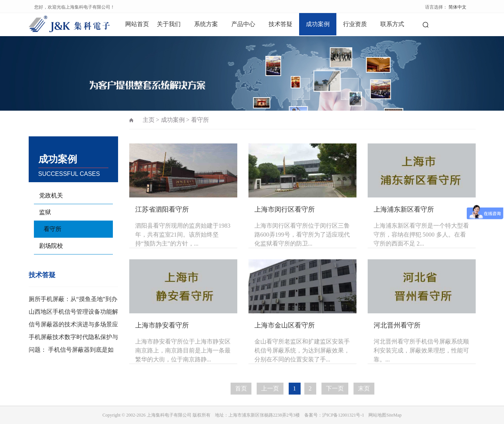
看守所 (53, 229)
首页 (241, 388)
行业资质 (355, 24)
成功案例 (318, 24)
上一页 (270, 388)
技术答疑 (280, 24)
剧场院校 (51, 246)
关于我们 (169, 24)
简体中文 (457, 7)
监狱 (45, 212)
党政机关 (51, 195)
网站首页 (137, 24)
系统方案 (206, 24)
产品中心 (243, 24)
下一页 (335, 388)
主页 (149, 120)
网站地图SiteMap (385, 415)
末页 (364, 388)
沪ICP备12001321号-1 (343, 415)
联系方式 (392, 24)
